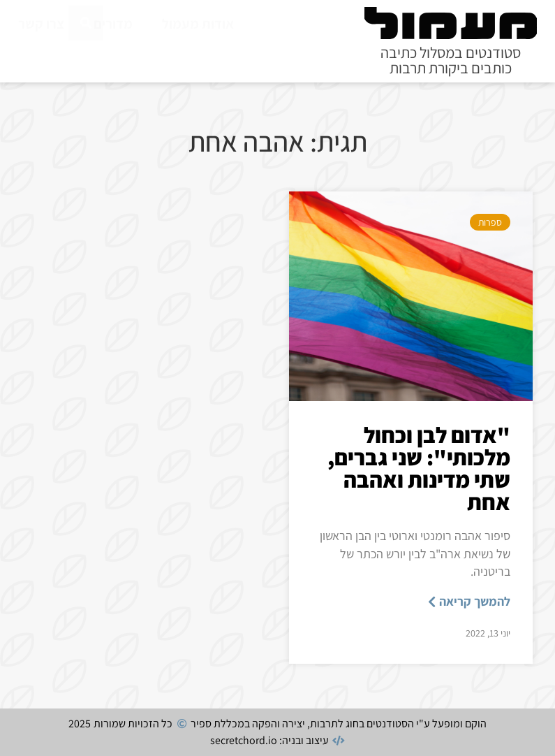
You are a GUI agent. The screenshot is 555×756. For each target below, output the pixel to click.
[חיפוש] (86, 54)
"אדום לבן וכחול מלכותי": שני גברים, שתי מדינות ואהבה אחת (419, 468)
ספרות (490, 222)
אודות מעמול (198, 24)
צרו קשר (41, 24)
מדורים (113, 24)
